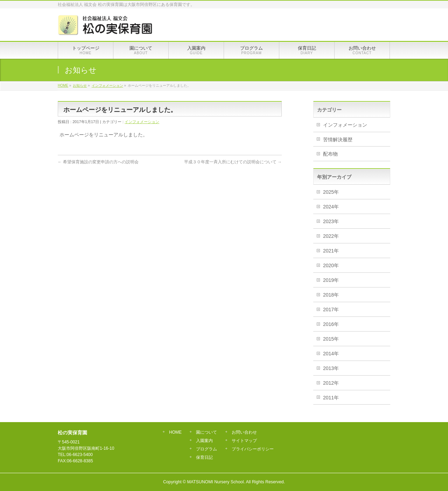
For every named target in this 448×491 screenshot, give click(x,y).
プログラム (206, 449)
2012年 (331, 383)
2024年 (331, 207)
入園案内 (204, 441)
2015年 (331, 339)
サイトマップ (244, 441)
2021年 (331, 251)
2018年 (331, 295)
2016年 (331, 324)
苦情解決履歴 (338, 140)
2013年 (331, 368)
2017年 (331, 309)
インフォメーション (142, 122)
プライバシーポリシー (253, 449)
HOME (175, 432)
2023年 (331, 221)
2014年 (331, 354)
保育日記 (204, 458)
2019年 (331, 280)
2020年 (331, 265)
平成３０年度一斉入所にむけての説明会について (233, 162)
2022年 (331, 236)
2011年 (331, 398)
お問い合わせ (244, 432)
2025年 (331, 192)
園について (206, 432)
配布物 (330, 154)
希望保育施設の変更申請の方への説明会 (98, 162)
